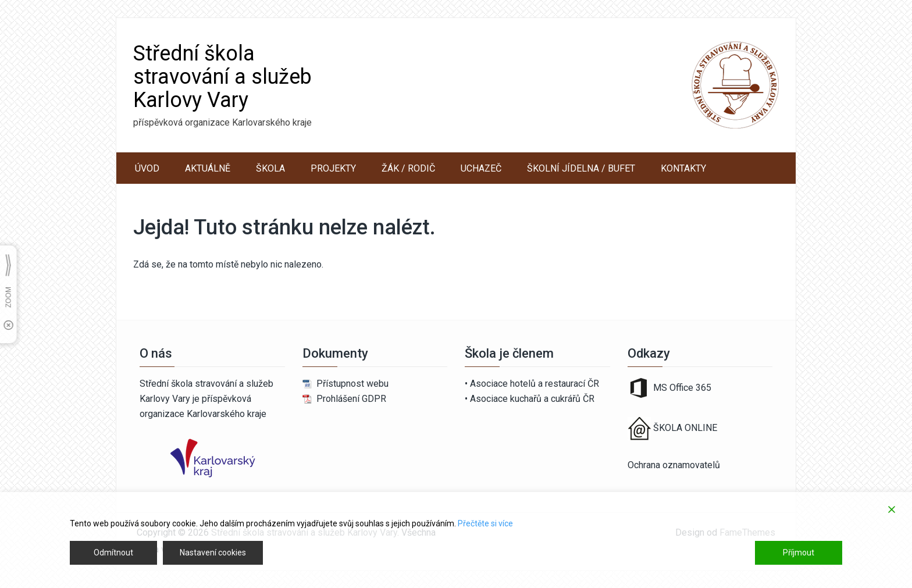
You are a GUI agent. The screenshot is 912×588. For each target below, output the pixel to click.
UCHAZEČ (481, 168)
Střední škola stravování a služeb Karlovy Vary (222, 77)
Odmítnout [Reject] (113, 553)
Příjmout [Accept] (799, 553)
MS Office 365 (669, 388)
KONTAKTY (683, 168)
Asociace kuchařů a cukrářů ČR (532, 399)
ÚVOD (147, 168)
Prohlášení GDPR (351, 399)
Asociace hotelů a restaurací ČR (535, 384)
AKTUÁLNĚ (208, 168)
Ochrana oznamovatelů (674, 465)
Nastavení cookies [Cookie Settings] (213, 553)
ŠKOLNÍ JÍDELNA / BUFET (581, 168)
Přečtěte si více (485, 523)
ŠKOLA (270, 168)
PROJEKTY (333, 168)
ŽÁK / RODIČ (408, 168)
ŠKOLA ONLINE (685, 428)
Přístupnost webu (352, 384)
